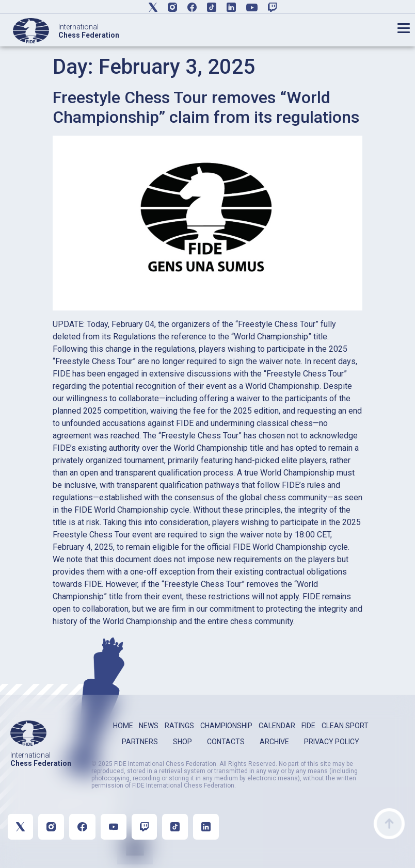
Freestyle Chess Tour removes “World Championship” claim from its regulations (206, 107)
